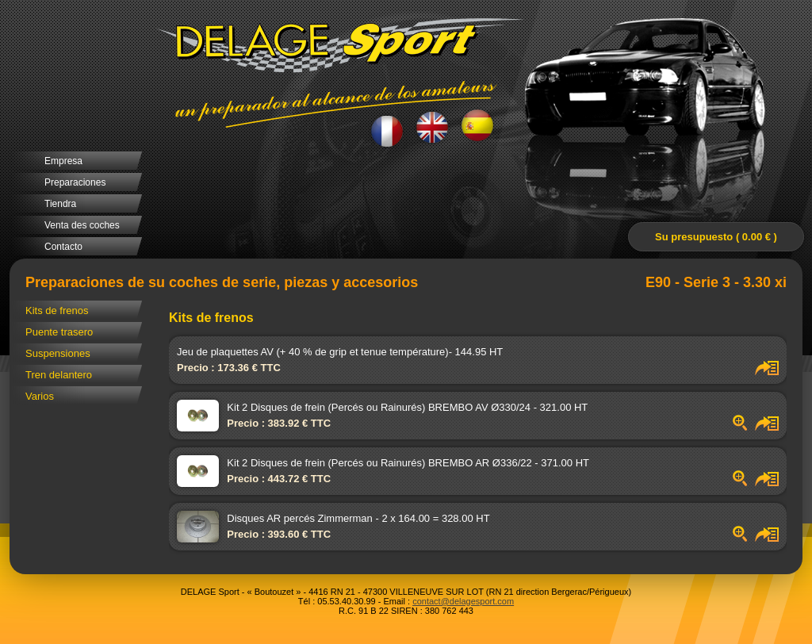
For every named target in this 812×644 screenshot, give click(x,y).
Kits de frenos (57, 310)
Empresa (63, 161)
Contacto (63, 247)
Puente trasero (59, 332)
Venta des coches (82, 225)
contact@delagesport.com (463, 601)
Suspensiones (58, 353)
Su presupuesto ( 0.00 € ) (716, 237)
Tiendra (60, 204)
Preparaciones (75, 182)
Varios (40, 396)
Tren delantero (59, 375)
